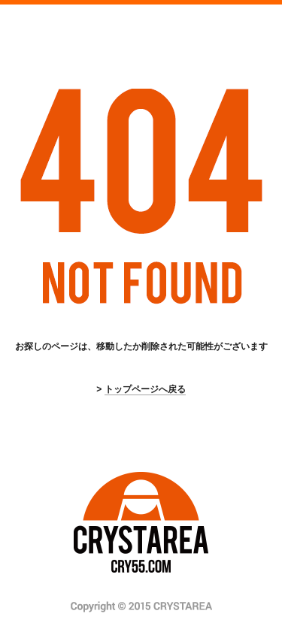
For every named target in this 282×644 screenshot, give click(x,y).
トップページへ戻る (145, 389)
